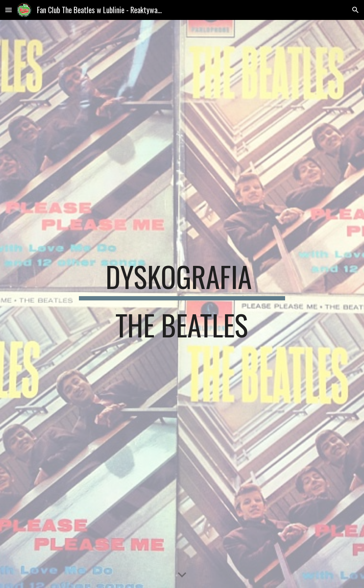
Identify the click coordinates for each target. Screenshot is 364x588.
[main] (182, 304)
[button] (9, 10)
